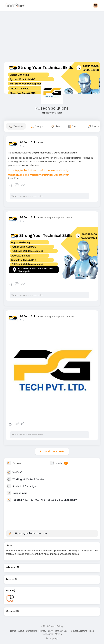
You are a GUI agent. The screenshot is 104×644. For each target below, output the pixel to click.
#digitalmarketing (19, 175)
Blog (92, 631)
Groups (10, 611)
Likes (9, 591)
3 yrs (22, 146)
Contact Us (31, 631)
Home (13, 631)
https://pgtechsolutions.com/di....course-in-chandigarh (40, 170)
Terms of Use (61, 631)
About (21, 631)
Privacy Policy (46, 631)
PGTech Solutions (52, 108)
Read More (14, 178)
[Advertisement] (52, 37)
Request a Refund (79, 631)
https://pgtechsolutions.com (30, 533)
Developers (47, 634)
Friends (10, 579)
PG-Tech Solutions (36, 479)
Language (52, 638)
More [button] (59, 634)
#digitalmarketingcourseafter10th (50, 175)
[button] (96, 5)
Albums (11, 567)
